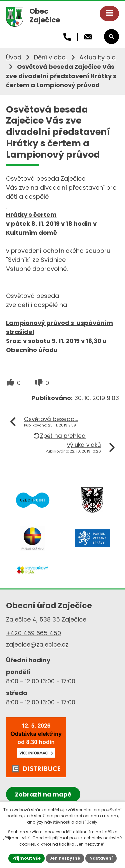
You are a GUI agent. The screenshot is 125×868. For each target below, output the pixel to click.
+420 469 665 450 (33, 633)
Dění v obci (50, 57)
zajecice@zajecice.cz (37, 644)
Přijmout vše (26, 858)
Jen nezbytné (65, 858)
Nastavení (101, 858)
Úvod (14, 57)
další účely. (87, 822)
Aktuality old (97, 57)
